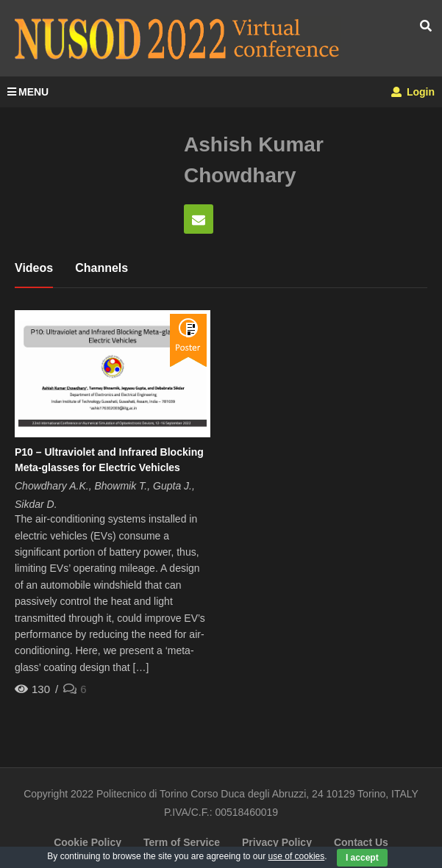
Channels (101, 268)
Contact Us (361, 842)
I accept (362, 858)
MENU (28, 92)
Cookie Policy (88, 842)
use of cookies (297, 856)
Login (413, 92)
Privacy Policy (277, 842)
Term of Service (182, 842)
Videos (34, 268)
